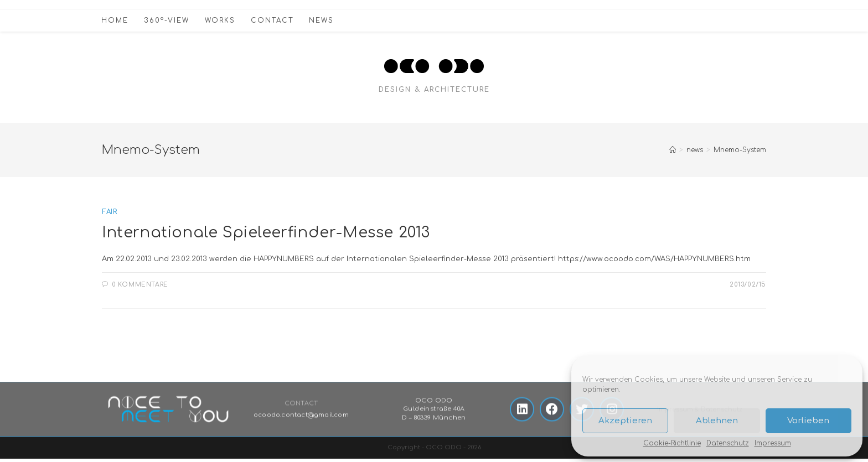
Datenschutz (728, 443)
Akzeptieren (625, 421)
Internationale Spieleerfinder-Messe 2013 (272, 232)
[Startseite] (673, 150)
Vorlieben (808, 421)
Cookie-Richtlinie (672, 443)
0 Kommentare (140, 285)
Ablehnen (717, 421)
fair (109, 212)
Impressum (773, 443)
